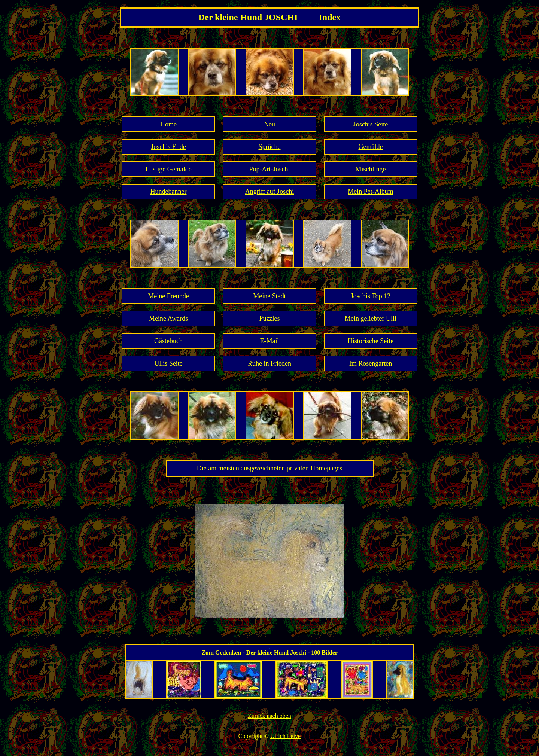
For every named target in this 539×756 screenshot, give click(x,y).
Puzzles (270, 318)
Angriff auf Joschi (270, 192)
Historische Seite (371, 341)
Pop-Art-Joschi (270, 169)
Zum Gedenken (221, 653)
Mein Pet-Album (371, 192)
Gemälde (371, 147)
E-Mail (270, 341)
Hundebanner (169, 192)
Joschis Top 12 (371, 296)
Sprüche (270, 147)
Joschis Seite (371, 124)
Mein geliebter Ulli (371, 318)
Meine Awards (168, 318)
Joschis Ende (168, 147)
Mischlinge (371, 169)
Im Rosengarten (371, 363)
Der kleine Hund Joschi (276, 653)
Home (168, 124)
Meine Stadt (269, 296)
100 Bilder (324, 653)
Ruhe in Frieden (269, 363)
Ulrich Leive (285, 736)
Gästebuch (168, 341)
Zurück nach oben (269, 716)
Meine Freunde (168, 296)
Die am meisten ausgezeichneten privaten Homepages (269, 468)
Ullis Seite (168, 363)
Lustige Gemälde (168, 169)
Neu (269, 124)
